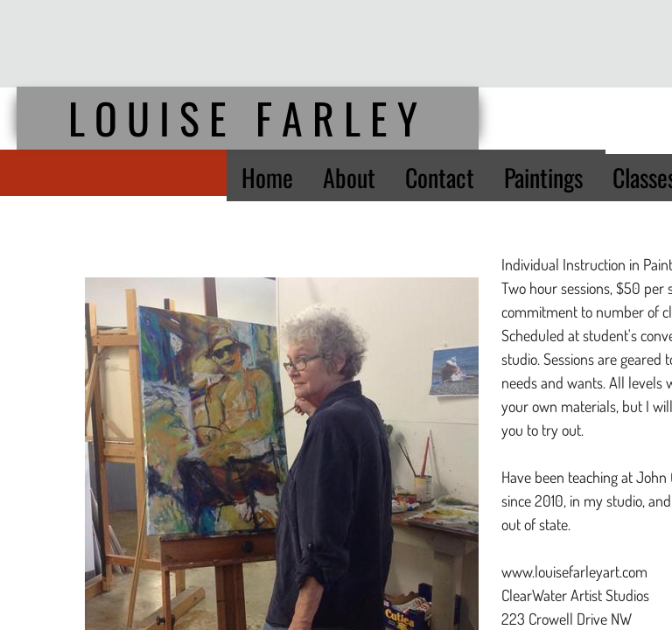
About (349, 177)
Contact (440, 177)
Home (267, 177)
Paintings (543, 177)
